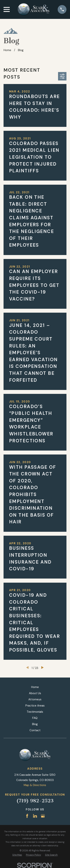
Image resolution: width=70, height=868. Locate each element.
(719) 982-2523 (35, 801)
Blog (35, 724)
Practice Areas (35, 706)
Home (35, 687)
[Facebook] (27, 816)
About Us (35, 693)
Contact (35, 730)
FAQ (35, 718)
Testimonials (35, 712)
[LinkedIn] (35, 816)
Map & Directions (35, 785)
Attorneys (35, 699)
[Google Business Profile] (43, 816)
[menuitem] (17, 855)
